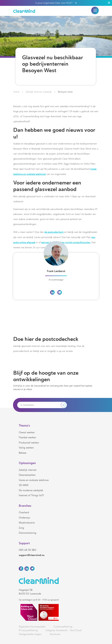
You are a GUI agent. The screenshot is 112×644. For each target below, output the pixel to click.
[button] (95, 10)
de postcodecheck (54, 232)
